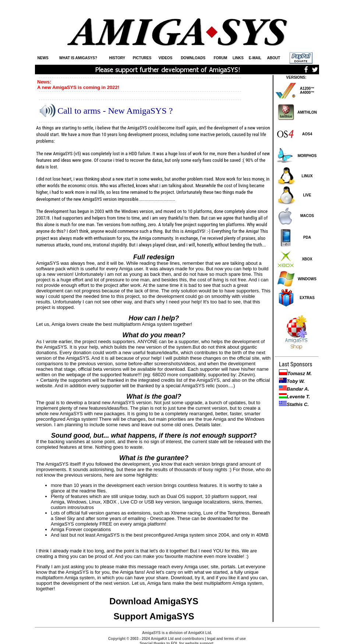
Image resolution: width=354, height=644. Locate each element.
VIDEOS (166, 58)
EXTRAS (307, 298)
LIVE (307, 195)
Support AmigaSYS (154, 616)
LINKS (238, 58)
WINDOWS (307, 279)
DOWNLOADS (193, 58)
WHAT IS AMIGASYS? (78, 58)
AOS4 (307, 134)
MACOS (307, 216)
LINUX (307, 176)
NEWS (43, 58)
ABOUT (274, 58)
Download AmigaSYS (154, 601)
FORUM (221, 58)
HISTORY (117, 58)
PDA (307, 237)
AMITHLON (307, 112)
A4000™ (307, 92)
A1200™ (307, 88)
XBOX (307, 259)
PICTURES (142, 58)
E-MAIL (255, 58)
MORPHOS (307, 156)
